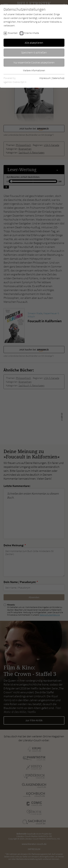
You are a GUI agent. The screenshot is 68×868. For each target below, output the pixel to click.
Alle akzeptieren (34, 43)
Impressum (45, 78)
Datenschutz (58, 78)
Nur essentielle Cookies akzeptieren (34, 62)
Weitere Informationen (34, 70)
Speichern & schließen (34, 52)
